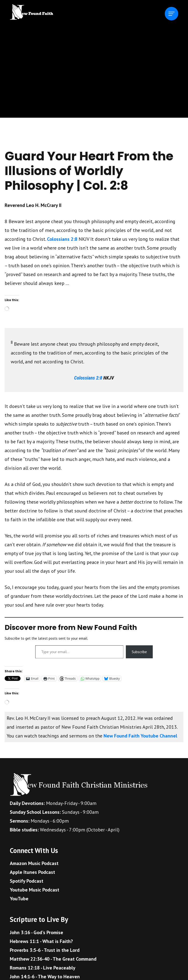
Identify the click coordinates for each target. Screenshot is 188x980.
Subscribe (139, 652)
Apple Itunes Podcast (32, 872)
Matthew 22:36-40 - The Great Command (53, 959)
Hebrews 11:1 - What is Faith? (41, 941)
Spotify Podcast (27, 881)
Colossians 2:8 (62, 239)
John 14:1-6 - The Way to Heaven (45, 977)
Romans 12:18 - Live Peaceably (43, 968)
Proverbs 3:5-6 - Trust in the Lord (45, 950)
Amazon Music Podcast (34, 863)
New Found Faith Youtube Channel (140, 736)
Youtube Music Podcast (35, 890)
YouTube (19, 899)
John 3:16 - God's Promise (36, 932)
